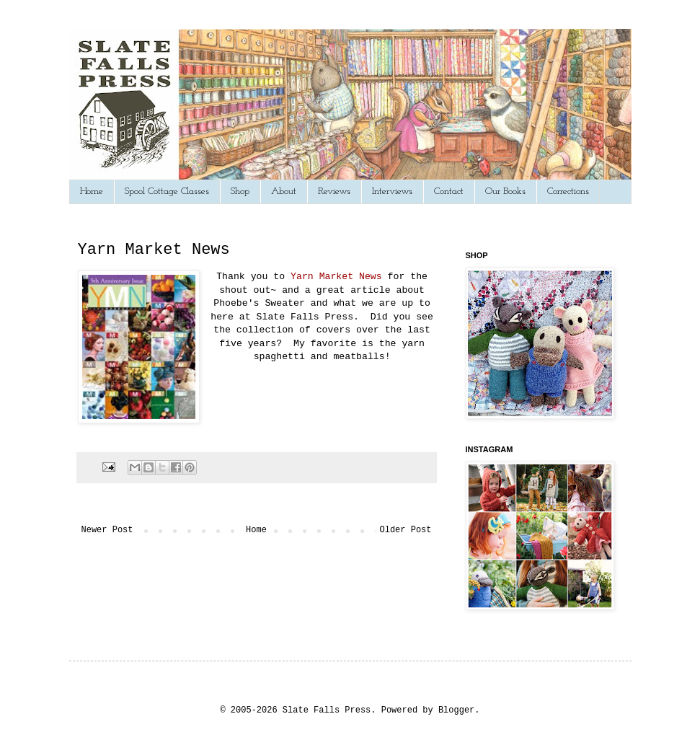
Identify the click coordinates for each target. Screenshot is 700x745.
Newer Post (107, 530)
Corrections (568, 191)
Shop (240, 191)
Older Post (405, 530)
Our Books (505, 191)
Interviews (392, 191)
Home (92, 191)
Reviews (334, 191)
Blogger (456, 710)
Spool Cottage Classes (167, 191)
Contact (449, 191)
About (284, 191)
